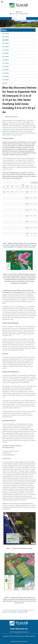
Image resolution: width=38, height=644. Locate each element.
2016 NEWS (6, 66)
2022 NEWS (6, 47)
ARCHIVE (5, 83)
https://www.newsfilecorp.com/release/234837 (15, 612)
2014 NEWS (6, 73)
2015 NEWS (6, 70)
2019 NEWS (6, 57)
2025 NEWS (6, 37)
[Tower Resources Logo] (19, 5)
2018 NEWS (6, 60)
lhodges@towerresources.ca (21, 632)
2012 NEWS (6, 80)
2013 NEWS (6, 76)
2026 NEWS (6, 33)
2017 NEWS (6, 63)
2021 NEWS (6, 50)
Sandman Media (23, 641)
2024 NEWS (6, 40)
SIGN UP (19, 12)
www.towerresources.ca (9, 455)
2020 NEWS (6, 53)
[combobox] (19, 18)
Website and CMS (15, 641)
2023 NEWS (6, 43)
